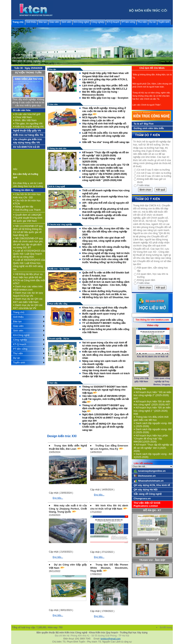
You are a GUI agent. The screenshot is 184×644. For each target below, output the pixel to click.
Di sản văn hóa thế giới (27, 114)
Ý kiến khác (143, 185)
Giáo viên (54, 22)
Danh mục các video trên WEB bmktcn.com (28, 288)
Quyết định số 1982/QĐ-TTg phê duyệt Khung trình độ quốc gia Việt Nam (28, 218)
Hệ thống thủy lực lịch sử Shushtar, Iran (106, 297)
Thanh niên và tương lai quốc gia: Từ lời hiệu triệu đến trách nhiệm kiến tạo (106, 166)
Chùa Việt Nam (22, 117)
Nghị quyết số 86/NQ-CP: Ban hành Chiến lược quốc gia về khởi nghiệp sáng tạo (103, 427)
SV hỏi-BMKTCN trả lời (26, 147)
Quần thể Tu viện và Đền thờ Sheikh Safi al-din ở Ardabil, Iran (106, 274)
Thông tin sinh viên (58, 148)
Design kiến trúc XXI (62, 436)
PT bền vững (128, 22)
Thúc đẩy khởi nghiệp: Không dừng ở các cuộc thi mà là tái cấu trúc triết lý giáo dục (28, 102)
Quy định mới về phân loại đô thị (101, 279)
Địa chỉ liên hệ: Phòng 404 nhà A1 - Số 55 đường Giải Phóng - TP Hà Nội (92, 636)
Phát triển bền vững (58, 304)
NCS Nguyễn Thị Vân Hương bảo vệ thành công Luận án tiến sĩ (103, 119)
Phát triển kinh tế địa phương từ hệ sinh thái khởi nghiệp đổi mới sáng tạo (105, 210)
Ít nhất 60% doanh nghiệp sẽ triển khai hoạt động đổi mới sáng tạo (105, 217)
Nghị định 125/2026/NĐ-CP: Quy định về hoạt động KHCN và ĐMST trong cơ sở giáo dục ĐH (105, 418)
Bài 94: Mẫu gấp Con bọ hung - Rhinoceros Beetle (100, 93)
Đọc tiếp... (58, 498)
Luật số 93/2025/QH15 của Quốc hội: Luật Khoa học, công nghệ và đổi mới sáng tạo (29, 264)
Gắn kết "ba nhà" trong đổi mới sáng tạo (106, 142)
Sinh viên (66, 22)
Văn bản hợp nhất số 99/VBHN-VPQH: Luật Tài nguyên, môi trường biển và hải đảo (106, 399)
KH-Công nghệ (81, 22)
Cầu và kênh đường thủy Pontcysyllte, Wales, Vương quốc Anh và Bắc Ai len (105, 293)
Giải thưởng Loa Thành (27, 210)
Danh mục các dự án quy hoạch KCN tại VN (28, 294)
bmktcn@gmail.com (111, 639)
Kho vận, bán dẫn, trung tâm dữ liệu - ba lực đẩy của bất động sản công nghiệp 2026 (106, 232)
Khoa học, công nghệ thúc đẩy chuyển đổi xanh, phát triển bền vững (105, 309)
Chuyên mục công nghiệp (61, 224)
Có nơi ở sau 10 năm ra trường (154, 173)
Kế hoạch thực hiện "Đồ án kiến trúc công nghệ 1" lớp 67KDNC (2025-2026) (105, 172)
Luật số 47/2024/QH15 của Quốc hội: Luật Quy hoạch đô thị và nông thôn (29, 254)
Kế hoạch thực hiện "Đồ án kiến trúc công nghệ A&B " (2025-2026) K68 (103, 179)
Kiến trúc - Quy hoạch (59, 269)
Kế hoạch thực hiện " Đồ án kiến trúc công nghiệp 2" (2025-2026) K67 (152, 395)
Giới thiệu (31, 22)
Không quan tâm (146, 280)
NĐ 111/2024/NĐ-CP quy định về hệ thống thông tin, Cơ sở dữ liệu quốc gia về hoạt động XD (28, 231)
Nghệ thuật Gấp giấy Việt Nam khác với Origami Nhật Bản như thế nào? (105, 75)
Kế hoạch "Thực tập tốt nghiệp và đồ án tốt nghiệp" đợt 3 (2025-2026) (106, 154)
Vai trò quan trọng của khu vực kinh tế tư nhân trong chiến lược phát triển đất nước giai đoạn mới (105, 346)
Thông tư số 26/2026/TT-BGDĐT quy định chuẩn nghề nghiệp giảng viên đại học (105, 408)
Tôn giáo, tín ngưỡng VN (28, 123)
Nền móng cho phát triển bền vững (103, 320)
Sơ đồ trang (166, 627)
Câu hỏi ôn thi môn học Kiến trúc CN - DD (27, 196)
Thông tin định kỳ (23, 190)
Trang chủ (18, 22)
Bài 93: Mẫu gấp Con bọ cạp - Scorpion (105, 98)
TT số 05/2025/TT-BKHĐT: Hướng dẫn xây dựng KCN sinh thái (104, 324)
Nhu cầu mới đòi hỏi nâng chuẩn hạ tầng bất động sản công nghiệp (106, 248)
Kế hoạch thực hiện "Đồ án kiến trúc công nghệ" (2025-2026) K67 (152, 403)
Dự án (152, 22)
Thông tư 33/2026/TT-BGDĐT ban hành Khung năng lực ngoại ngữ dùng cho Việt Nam (105, 390)
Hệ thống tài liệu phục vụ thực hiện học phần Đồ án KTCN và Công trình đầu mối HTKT (29, 279)
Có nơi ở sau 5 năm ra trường (153, 170)
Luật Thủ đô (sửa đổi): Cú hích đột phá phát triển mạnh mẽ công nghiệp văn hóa (105, 136)
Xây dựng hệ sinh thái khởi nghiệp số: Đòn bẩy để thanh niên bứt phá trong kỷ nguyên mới (105, 127)
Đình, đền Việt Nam (25, 120)
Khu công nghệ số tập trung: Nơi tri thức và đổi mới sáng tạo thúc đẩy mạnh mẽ (106, 255)
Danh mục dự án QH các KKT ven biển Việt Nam (28, 300)
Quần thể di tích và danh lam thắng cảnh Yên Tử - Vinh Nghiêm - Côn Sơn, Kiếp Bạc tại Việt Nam (106, 285)
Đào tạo (43, 22)
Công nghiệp (98, 22)
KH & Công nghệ (57, 186)
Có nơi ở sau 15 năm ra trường (154, 176)
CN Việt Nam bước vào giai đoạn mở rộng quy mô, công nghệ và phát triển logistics (104, 241)
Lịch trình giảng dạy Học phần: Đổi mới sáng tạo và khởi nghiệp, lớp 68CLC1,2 (105, 87)
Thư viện (142, 22)
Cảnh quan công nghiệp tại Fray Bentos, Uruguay (162, 381)
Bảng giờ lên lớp (23, 207)
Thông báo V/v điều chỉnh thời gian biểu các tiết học (151, 418)
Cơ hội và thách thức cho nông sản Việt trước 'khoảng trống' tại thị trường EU (105, 261)
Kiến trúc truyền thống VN (28, 127)
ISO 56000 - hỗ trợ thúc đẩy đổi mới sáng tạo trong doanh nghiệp (103, 369)
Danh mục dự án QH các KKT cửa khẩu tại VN (28, 307)
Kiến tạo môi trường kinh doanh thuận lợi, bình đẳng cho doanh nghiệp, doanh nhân (106, 355)
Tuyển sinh (164, 22)
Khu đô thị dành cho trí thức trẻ (153, 357)
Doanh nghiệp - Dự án (59, 338)
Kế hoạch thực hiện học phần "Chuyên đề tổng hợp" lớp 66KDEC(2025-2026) (151, 439)
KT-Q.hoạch (113, 22)
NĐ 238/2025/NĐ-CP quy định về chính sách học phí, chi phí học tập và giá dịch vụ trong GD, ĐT (28, 243)
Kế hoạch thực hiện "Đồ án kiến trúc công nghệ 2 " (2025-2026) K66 (152, 411)
